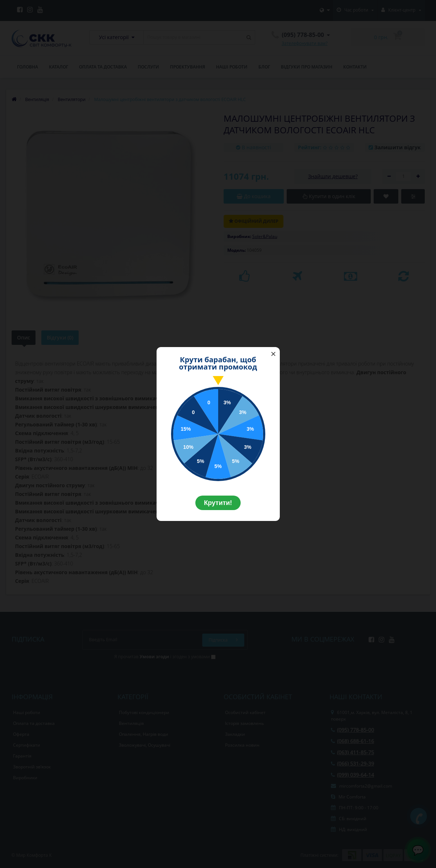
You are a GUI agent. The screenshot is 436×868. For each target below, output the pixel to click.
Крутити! (218, 503)
